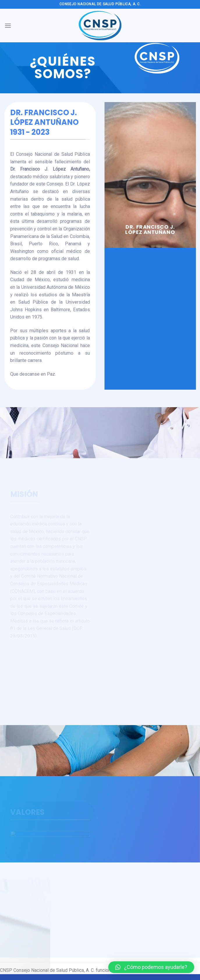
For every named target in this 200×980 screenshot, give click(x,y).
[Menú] (8, 26)
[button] (151, 967)
